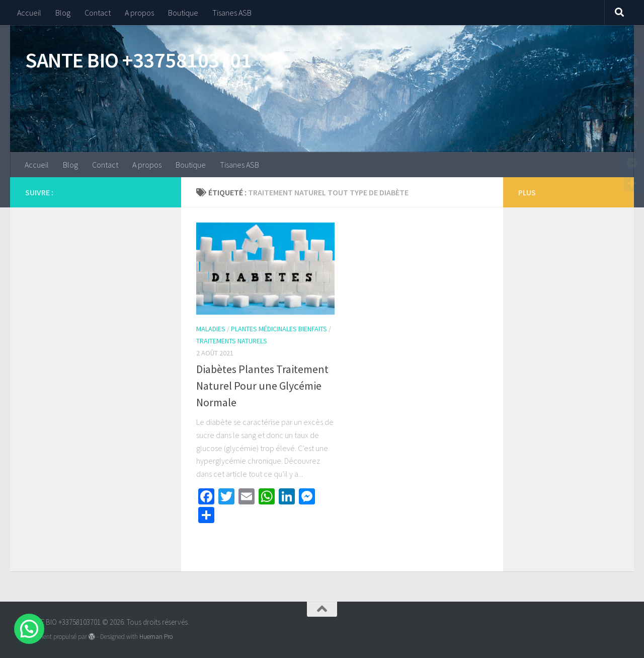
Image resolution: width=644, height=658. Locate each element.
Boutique (183, 13)
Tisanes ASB (232, 13)
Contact (98, 13)
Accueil (29, 13)
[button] (29, 629)
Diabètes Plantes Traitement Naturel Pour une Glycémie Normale (262, 386)
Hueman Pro (156, 637)
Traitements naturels (232, 341)
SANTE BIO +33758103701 (138, 60)
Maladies (211, 329)
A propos (139, 13)
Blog (63, 13)
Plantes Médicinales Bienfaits (279, 329)
